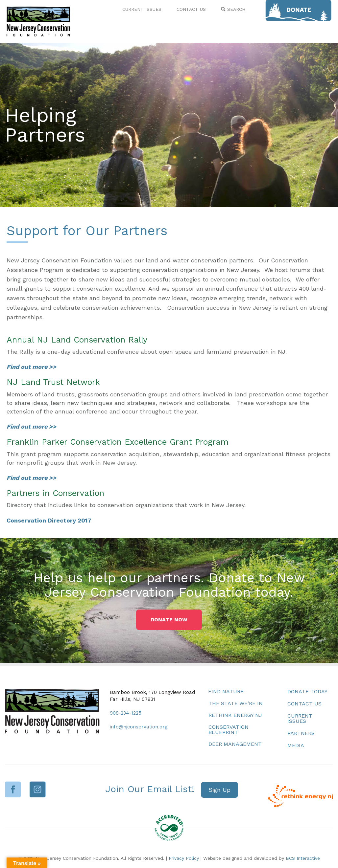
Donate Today (307, 691)
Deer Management (235, 744)
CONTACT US (191, 9)
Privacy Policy (184, 858)
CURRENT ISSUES (142, 9)
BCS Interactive (303, 858)
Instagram (38, 789)
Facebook (13, 789)
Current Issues (300, 718)
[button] (169, 620)
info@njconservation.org (139, 727)
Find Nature (226, 691)
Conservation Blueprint (229, 730)
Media (296, 745)
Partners (301, 733)
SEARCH (233, 9)
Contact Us (304, 704)
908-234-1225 (126, 713)
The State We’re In (236, 703)
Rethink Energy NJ (235, 715)
